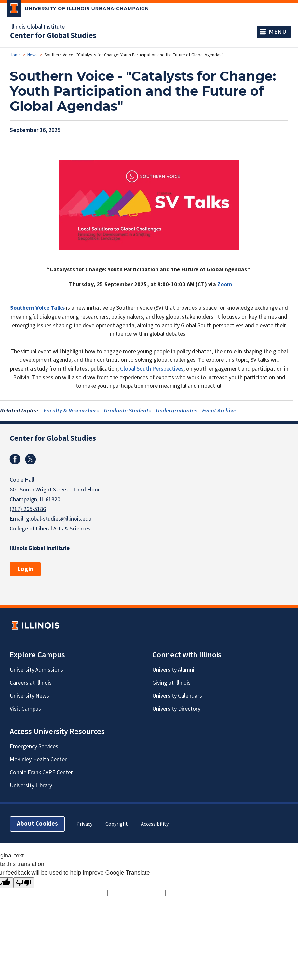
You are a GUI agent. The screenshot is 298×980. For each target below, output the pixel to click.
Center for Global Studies (53, 36)
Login (25, 569)
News (33, 55)
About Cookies (37, 824)
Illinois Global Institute (37, 27)
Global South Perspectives (152, 369)
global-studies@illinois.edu (59, 519)
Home (15, 55)
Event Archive (219, 411)
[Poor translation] (24, 883)
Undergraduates (176, 411)
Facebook (15, 459)
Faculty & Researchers (71, 411)
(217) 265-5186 (28, 509)
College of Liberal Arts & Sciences (50, 529)
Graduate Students (127, 411)
